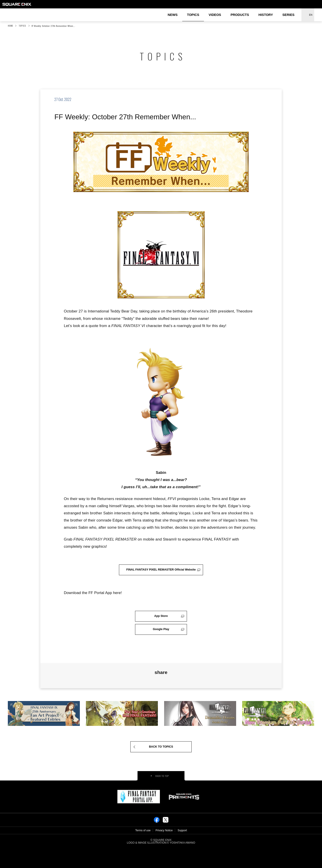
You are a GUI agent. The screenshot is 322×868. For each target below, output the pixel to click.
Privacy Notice (164, 850)
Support (182, 850)
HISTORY (266, 15)
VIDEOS (215, 15)
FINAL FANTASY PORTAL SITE (10, 12)
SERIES (288, 15)
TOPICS (193, 15)
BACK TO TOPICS (161, 764)
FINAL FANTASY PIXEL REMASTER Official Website (161, 572)
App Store (161, 622)
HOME (11, 26)
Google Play (161, 643)
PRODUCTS (240, 15)
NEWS (173, 15)
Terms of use (143, 850)
